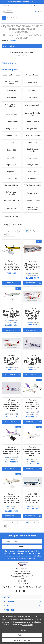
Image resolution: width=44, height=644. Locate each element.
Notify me (10, 283)
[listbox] (18, 225)
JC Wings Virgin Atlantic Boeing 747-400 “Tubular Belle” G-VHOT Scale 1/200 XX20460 (12, 407)
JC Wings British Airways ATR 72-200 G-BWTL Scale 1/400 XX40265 (32, 361)
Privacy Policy (28, 625)
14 (5, 235)
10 (27, 231)
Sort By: (6, 225)
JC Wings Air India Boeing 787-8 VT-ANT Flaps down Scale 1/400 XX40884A (32, 315)
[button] (22, 54)
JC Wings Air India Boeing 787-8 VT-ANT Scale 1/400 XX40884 (12, 361)
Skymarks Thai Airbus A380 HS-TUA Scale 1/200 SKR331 (12, 452)
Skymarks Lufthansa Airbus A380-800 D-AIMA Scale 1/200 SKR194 (32, 453)
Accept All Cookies (22, 640)
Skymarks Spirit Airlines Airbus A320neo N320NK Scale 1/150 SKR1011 (12, 267)
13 (38, 231)
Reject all (22, 635)
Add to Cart (30, 283)
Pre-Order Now (30, 330)
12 (34, 231)
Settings (22, 630)
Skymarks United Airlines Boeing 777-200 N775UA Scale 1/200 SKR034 (32, 267)
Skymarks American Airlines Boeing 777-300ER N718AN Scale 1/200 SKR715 (12, 314)
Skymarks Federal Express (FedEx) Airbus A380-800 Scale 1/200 (32, 406)
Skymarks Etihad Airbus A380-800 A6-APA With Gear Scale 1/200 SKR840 (12, 500)
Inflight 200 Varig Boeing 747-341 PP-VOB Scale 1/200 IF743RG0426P (32, 500)
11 (30, 231)
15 (9, 235)
